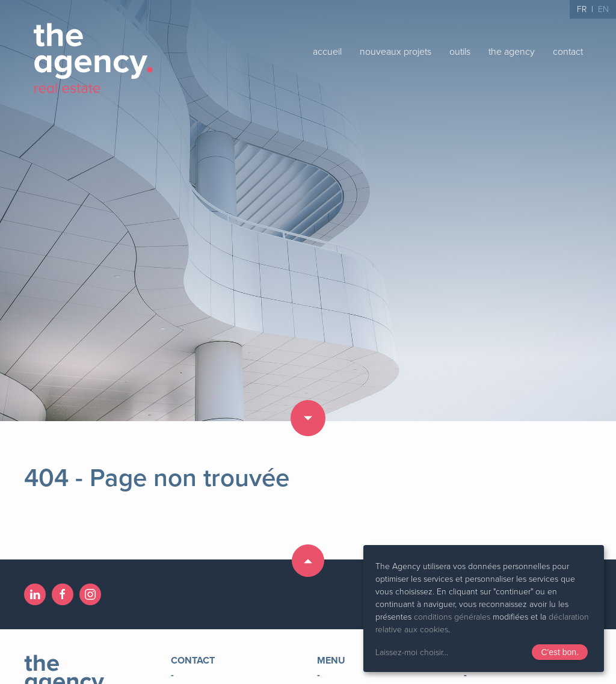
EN (603, 9)
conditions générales (452, 617)
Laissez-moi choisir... (412, 652)
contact (568, 52)
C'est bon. (560, 652)
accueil (327, 52)
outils (460, 52)
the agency (512, 52)
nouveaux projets (396, 52)
